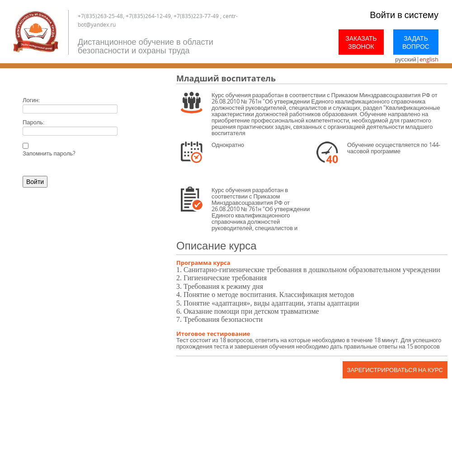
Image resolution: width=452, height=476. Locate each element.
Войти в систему (404, 15)
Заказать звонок (361, 42)
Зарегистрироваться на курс (395, 370)
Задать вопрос (416, 42)
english (429, 59)
